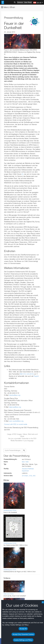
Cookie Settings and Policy (23, 640)
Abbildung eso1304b (10, 543)
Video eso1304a (9, 594)
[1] (22, 174)
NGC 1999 (25, 462)
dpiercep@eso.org (15, 407)
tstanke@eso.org (15, 395)
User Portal (28, 2)
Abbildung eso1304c (10, 570)
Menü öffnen (8, 7)
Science (20, 2)
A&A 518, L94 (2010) (27, 374)
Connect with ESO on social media (16, 424)
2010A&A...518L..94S (29, 476)
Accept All (23, 629)
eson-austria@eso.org (16, 421)
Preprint (36, 376)
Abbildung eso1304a (10, 510)
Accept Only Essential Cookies (23, 634)
